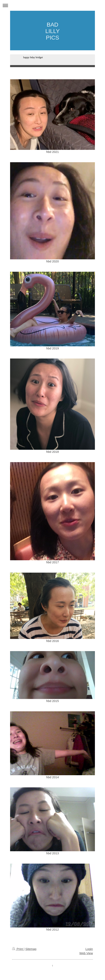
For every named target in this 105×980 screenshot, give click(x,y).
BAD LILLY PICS (52, 31)
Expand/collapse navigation (52, 5)
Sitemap (31, 949)
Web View (86, 953)
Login (89, 949)
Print (18, 949)
